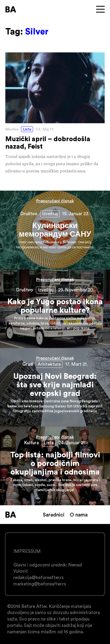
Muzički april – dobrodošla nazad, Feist (55, 114)
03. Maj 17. (45, 129)
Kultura (32, 443)
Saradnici (54, 515)
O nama (79, 515)
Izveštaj (50, 214)
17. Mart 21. (76, 364)
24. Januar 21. (72, 443)
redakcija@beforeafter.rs (38, 577)
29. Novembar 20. (76, 290)
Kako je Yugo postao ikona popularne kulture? (55, 309)
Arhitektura (49, 364)
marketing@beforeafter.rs (40, 584)
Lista (27, 129)
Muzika (12, 129)
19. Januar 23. (76, 214)
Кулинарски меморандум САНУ (55, 230)
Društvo (29, 214)
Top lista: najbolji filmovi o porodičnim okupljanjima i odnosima (55, 466)
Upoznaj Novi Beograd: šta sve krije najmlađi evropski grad (55, 387)
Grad (28, 364)
